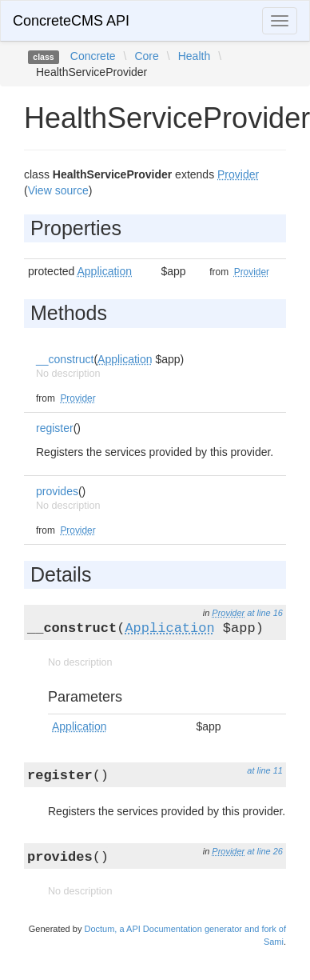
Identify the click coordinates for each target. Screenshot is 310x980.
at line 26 (265, 851)
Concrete (93, 56)
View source (58, 190)
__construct (65, 359)
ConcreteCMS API (71, 21)
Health (194, 56)
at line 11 (265, 770)
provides (57, 491)
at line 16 (265, 613)
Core (146, 56)
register (55, 428)
